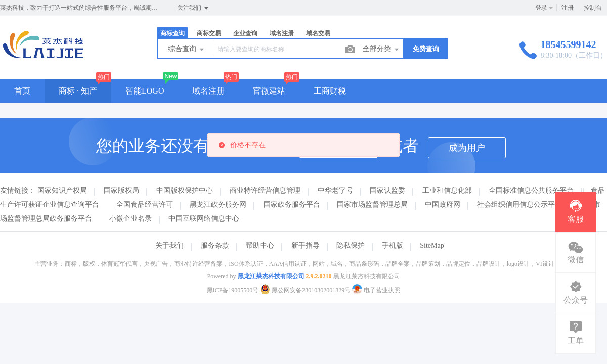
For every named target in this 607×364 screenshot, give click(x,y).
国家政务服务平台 (292, 204)
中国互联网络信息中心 (204, 219)
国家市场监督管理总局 (372, 204)
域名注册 (282, 33)
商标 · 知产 (78, 91)
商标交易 (209, 33)
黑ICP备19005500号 (233, 290)
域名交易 (318, 33)
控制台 (593, 8)
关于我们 (169, 245)
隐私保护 (351, 245)
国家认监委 (387, 190)
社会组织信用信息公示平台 (519, 204)
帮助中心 (260, 245)
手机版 (393, 245)
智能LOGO (145, 91)
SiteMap (432, 245)
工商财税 (330, 91)
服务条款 (215, 245)
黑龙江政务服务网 (218, 204)
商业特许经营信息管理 (265, 190)
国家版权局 (121, 190)
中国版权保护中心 (185, 190)
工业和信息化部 (447, 190)
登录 (541, 8)
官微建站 (269, 91)
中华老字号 (335, 190)
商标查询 (172, 33)
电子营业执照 (376, 290)
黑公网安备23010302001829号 (306, 290)
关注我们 (193, 8)
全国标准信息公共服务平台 (531, 190)
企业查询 (245, 33)
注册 (568, 8)
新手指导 (306, 245)
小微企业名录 (131, 219)
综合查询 (187, 50)
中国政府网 (443, 204)
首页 (22, 91)
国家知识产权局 (62, 190)
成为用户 (467, 148)
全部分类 (381, 50)
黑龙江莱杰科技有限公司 (271, 276)
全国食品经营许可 (145, 204)
